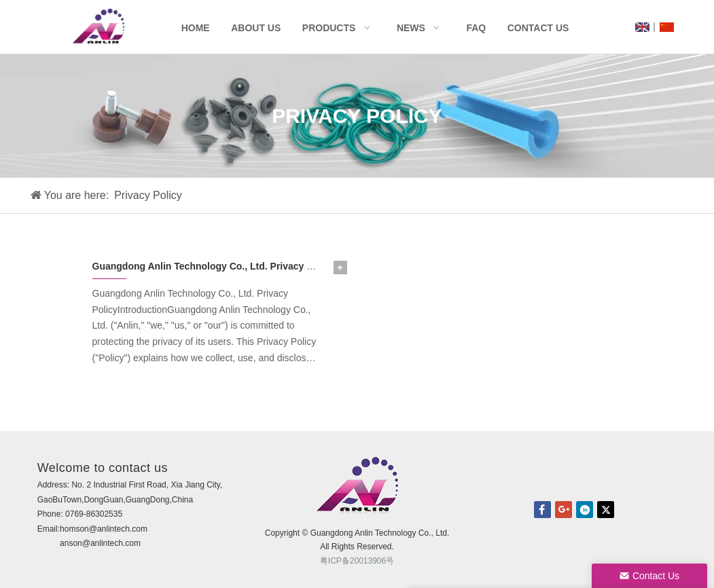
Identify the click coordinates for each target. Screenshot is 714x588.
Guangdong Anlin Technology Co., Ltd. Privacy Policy (214, 266)
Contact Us (538, 28)
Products (329, 28)
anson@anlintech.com (100, 543)
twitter (606, 510)
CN (667, 27)
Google (564, 510)
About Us (256, 28)
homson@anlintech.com (104, 529)
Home (196, 28)
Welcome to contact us (103, 468)
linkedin (585, 510)
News (411, 28)
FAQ (476, 28)
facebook (542, 510)
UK (642, 27)
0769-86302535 (94, 514)
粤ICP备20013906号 (357, 561)
